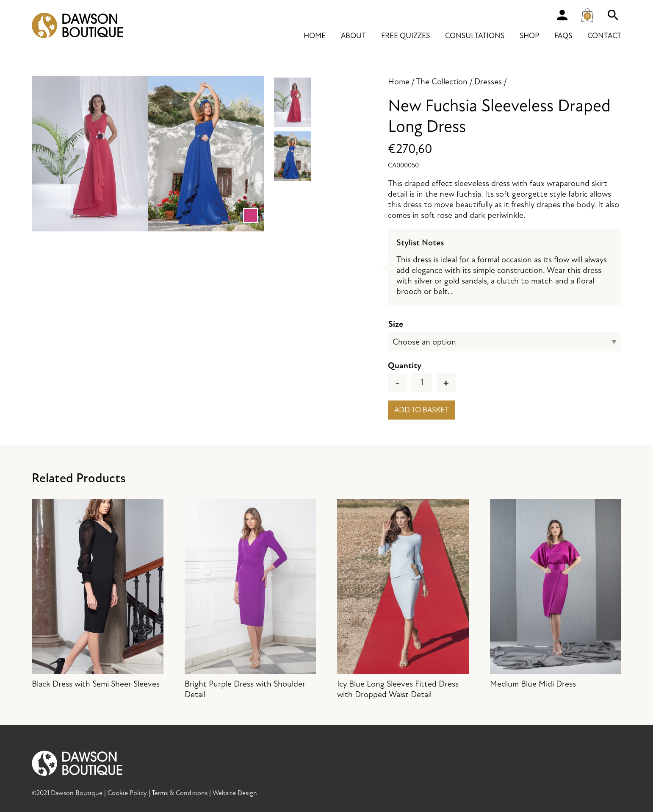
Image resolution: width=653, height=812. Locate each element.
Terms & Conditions (180, 793)
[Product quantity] (422, 382)
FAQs (563, 36)
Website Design (235, 793)
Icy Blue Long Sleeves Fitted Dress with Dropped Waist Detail (403, 599)
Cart (590, 13)
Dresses (488, 82)
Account (562, 15)
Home (315, 36)
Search (613, 15)
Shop (529, 36)
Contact (604, 36)
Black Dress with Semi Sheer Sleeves (98, 594)
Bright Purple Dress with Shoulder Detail (250, 599)
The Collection (442, 82)
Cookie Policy (127, 793)
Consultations (475, 36)
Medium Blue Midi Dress (556, 594)
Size (396, 324)
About (353, 36)
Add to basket (422, 410)
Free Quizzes (405, 36)
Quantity (405, 366)
